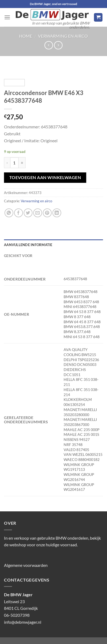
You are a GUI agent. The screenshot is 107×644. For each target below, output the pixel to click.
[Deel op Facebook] (18, 213)
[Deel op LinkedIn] (57, 213)
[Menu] (7, 17)
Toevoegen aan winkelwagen (45, 177)
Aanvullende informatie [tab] (28, 245)
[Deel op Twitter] (28, 213)
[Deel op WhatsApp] (9, 213)
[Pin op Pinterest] (47, 213)
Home (26, 36)
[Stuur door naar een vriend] (38, 213)
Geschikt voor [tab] (18, 256)
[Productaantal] (14, 163)
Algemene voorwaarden (26, 565)
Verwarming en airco (63, 36)
